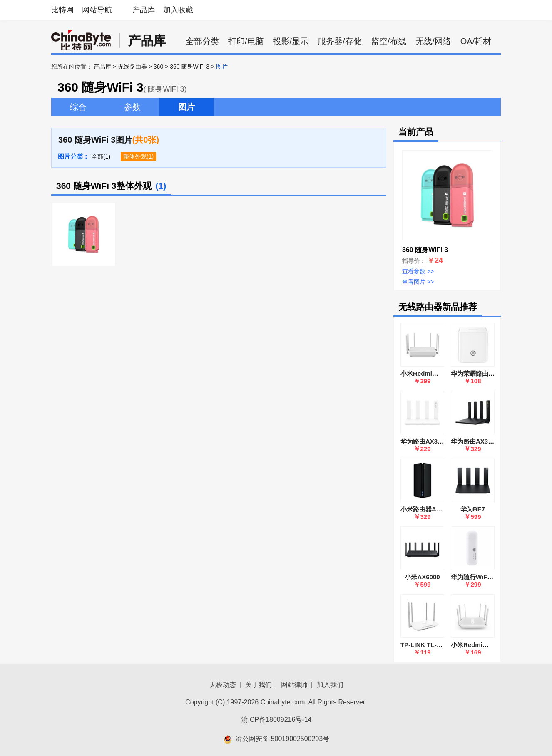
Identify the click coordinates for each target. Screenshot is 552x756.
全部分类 (202, 41)
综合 (78, 107)
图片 (186, 107)
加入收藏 (178, 10)
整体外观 (135, 156)
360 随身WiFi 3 (190, 67)
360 (158, 67)
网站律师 (294, 685)
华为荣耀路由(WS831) (482, 373)
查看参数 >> (418, 271)
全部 (97, 156)
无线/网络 (433, 41)
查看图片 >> (418, 282)
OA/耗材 (476, 41)
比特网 (62, 10)
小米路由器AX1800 (427, 509)
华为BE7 (473, 509)
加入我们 (330, 685)
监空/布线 (389, 41)
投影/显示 (291, 41)
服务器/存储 (340, 41)
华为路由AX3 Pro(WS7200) (490, 441)
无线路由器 (132, 67)
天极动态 (223, 685)
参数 (132, 107)
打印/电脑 (246, 41)
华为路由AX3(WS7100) (433, 441)
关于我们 (259, 685)
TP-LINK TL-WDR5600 (433, 645)
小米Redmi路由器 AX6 (433, 373)
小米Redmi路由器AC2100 (487, 645)
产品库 (144, 10)
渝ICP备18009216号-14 (277, 720)
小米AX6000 (422, 577)
